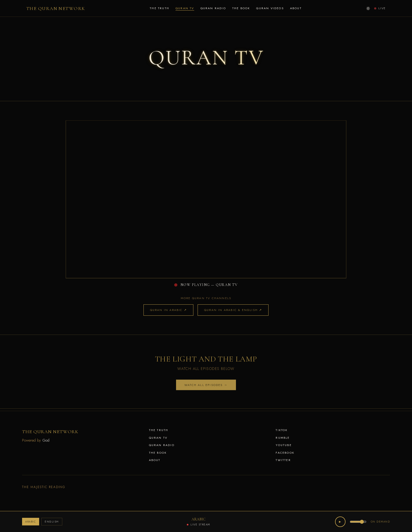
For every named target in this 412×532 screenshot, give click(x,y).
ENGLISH (52, 522)
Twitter (283, 460)
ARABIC (31, 522)
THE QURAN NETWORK (56, 8)
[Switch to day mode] (368, 8)
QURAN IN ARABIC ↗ (168, 310)
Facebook (285, 453)
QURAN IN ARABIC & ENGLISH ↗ (233, 310)
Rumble (283, 438)
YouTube (284, 445)
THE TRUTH (159, 8)
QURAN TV (185, 8)
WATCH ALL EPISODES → (206, 386)
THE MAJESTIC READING (44, 487)
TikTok (282, 430)
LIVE (380, 8)
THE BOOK (241, 8)
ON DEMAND (380, 522)
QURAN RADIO (213, 8)
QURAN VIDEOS (270, 8)
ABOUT (296, 8)
